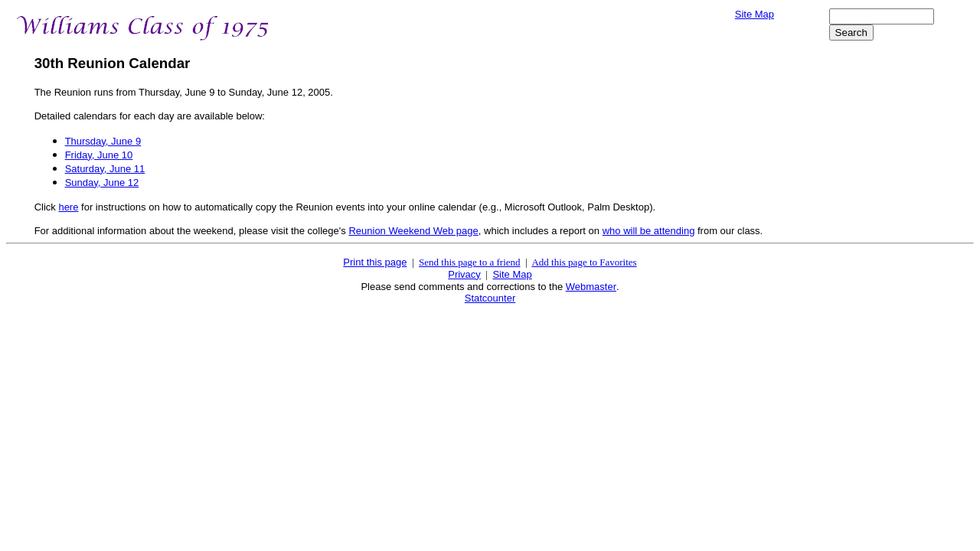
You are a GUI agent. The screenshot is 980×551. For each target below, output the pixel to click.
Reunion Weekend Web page (413, 231)
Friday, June (99, 155)
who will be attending (649, 231)
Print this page (375, 262)
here (68, 207)
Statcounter (490, 298)
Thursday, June (103, 141)
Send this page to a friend (470, 262)
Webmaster (591, 287)
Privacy (464, 274)
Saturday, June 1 (105, 169)
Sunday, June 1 (102, 183)
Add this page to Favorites (584, 262)
